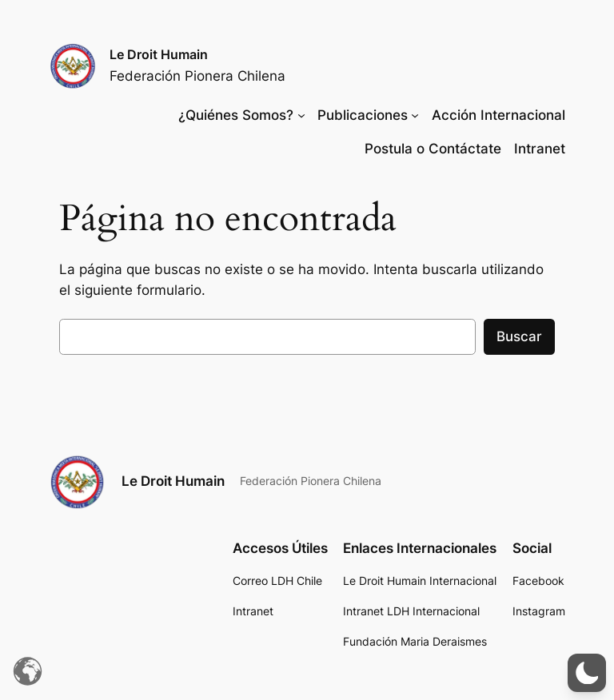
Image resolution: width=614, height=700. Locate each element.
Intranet (540, 149)
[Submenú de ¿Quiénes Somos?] (301, 115)
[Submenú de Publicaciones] (415, 115)
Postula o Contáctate (433, 149)
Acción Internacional (498, 115)
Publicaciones (363, 115)
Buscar (519, 336)
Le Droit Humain (159, 54)
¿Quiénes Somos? (236, 115)
